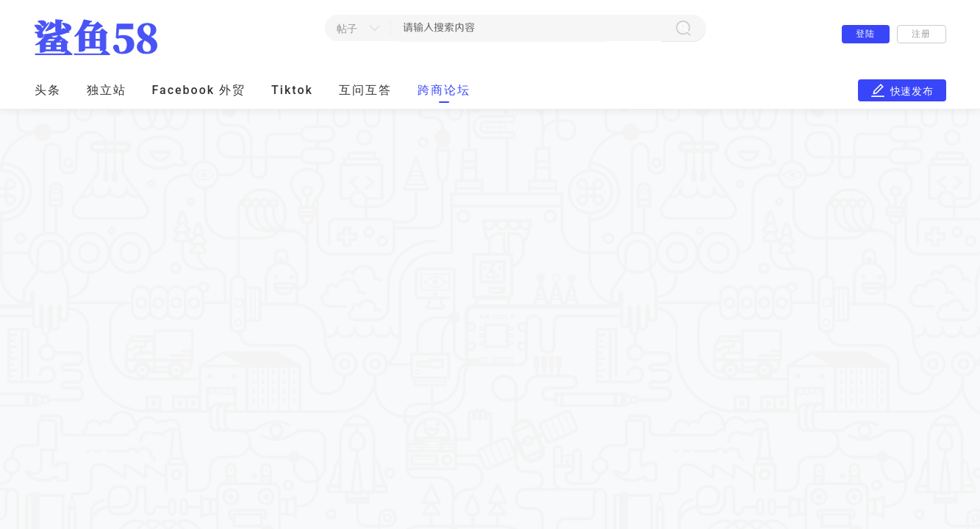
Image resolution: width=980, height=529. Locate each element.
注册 (921, 34)
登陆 (865, 34)
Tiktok (292, 90)
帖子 (347, 29)
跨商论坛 (444, 90)
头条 (48, 90)
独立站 (107, 90)
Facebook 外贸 (199, 90)
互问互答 (365, 90)
